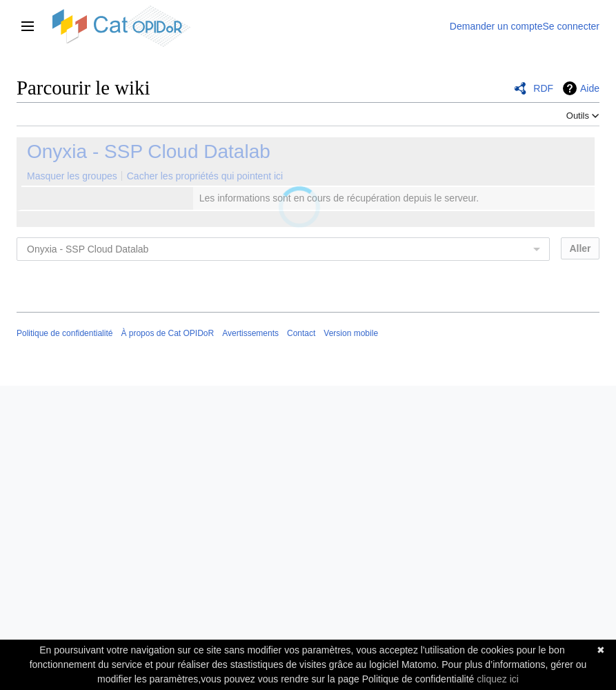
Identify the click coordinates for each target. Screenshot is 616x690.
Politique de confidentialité (64, 333)
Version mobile (351, 333)
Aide (590, 88)
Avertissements (250, 333)
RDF (543, 88)
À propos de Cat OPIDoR (167, 333)
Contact (301, 333)
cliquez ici (498, 679)
